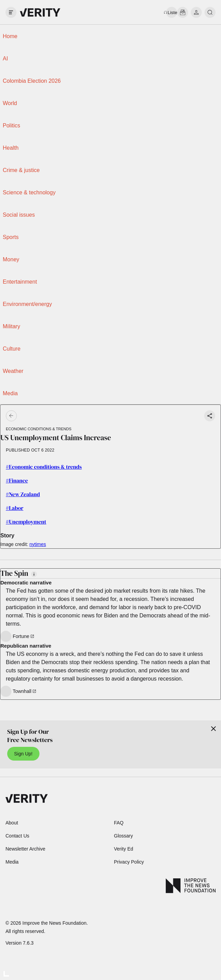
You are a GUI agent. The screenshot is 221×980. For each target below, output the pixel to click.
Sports (11, 237)
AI (5, 59)
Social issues (19, 215)
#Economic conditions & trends (44, 467)
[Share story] (210, 416)
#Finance (17, 480)
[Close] (213, 729)
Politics (11, 126)
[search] (210, 12)
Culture (12, 349)
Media (10, 393)
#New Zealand (23, 494)
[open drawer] (11, 12)
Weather (13, 371)
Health (11, 148)
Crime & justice (21, 170)
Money (11, 259)
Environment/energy (27, 304)
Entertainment (20, 282)
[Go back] (61, 416)
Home (10, 36)
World (10, 103)
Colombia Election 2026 (32, 81)
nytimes (38, 544)
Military (11, 326)
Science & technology (29, 192)
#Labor (15, 508)
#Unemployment (26, 522)
